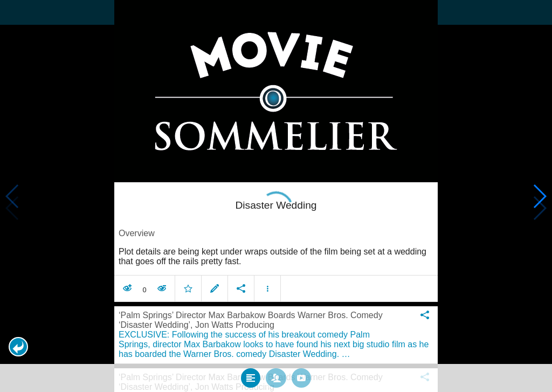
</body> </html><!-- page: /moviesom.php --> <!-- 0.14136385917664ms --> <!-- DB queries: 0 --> (276, 196)
